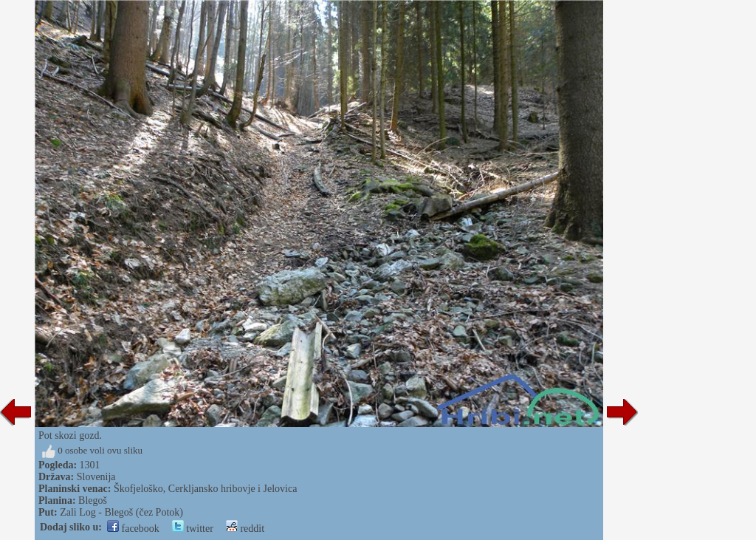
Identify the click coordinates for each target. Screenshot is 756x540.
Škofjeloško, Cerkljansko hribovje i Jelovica (205, 489)
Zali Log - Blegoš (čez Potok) (121, 512)
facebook (133, 529)
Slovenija (96, 477)
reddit (245, 529)
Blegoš (93, 500)
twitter (193, 529)
